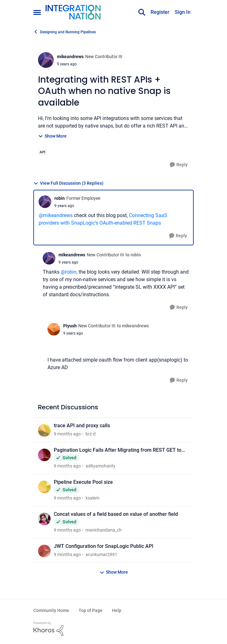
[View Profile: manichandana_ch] (44, 519)
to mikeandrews (133, 326)
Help (117, 610)
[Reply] (179, 165)
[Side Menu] (37, 12)
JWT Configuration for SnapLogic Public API (104, 546)
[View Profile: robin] (45, 202)
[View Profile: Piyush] (54, 329)
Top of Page (91, 610)
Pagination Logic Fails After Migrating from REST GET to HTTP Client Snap (118, 450)
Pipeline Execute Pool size (83, 482)
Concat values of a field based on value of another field (116, 514)
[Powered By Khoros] (113, 629)
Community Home (51, 610)
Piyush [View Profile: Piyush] (70, 326)
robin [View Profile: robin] (60, 198)
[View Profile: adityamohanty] (44, 455)
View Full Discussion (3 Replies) (68, 183)
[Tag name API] (43, 152)
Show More (52, 136)
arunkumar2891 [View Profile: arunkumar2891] (101, 554)
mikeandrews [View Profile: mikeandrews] (70, 57)
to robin (133, 255)
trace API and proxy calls (82, 426)
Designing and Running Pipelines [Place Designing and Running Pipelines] (65, 32)
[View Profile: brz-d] (44, 430)
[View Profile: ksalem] (44, 487)
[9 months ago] (67, 434)
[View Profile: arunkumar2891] (44, 551)
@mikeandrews (56, 215)
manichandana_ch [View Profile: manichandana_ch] (104, 530)
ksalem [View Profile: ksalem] (92, 498)
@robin (69, 272)
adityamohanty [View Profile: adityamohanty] (100, 466)
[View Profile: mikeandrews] (46, 60)
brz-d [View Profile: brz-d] (91, 434)
